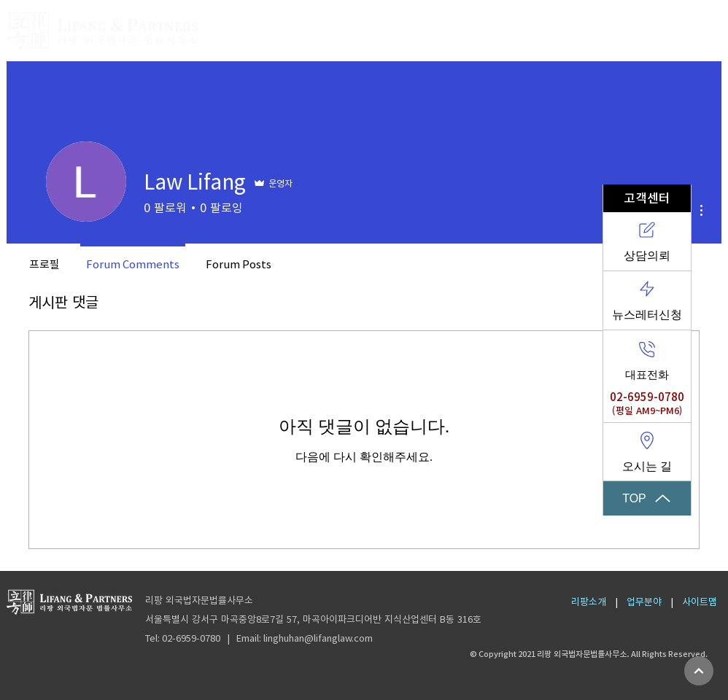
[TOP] (647, 498)
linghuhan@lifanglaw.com (318, 638)
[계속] (699, 671)
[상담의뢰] (647, 242)
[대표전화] (647, 360)
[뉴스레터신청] (647, 301)
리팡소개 (589, 602)
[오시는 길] (647, 452)
